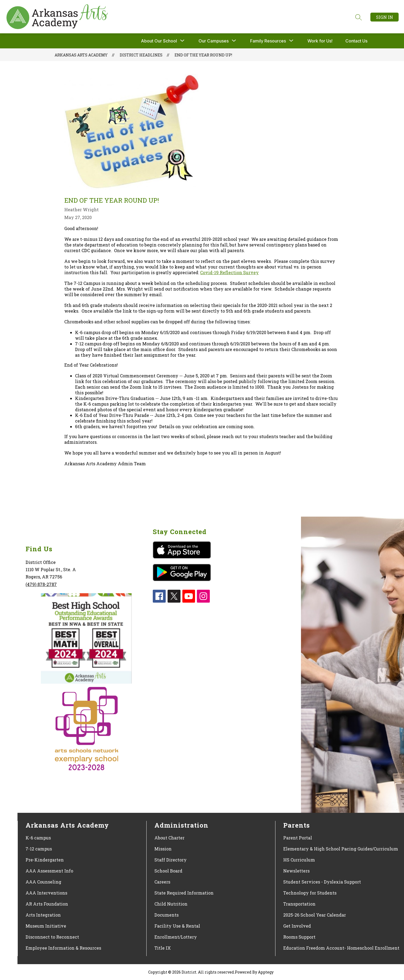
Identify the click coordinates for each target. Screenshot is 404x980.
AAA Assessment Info (49, 871)
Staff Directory (171, 860)
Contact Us (356, 41)
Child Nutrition (171, 904)
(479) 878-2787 (41, 584)
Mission (163, 849)
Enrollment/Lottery (176, 937)
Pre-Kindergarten (45, 860)
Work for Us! (320, 41)
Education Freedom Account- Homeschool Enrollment (341, 948)
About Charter (169, 838)
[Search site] (359, 17)
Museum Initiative (46, 926)
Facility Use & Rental (177, 926)
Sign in (384, 17)
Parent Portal (298, 838)
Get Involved (297, 926)
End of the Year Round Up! (203, 55)
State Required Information (184, 893)
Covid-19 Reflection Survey (229, 272)
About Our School (159, 41)
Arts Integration (43, 915)
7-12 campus (39, 849)
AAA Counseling (43, 882)
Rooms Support (299, 937)
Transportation (299, 904)
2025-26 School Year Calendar (315, 915)
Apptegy (266, 972)
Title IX (163, 948)
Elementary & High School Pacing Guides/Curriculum (341, 849)
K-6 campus (38, 838)
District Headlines (141, 55)
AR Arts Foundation (47, 904)
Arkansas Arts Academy (81, 55)
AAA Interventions (46, 893)
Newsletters (296, 871)
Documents (166, 915)
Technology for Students (310, 893)
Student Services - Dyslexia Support (322, 882)
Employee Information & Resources (63, 948)
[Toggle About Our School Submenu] (182, 41)
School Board (168, 871)
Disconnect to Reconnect (52, 937)
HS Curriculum (299, 860)
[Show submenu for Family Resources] (268, 41)
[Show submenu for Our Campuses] (214, 41)
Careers (162, 882)
